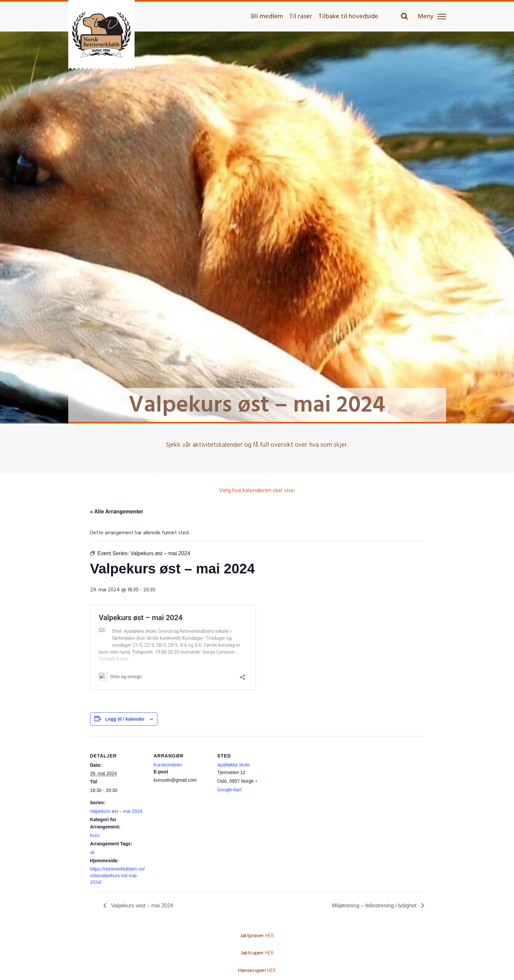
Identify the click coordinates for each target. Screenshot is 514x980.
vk (92, 852)
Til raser (301, 17)
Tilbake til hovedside (348, 17)
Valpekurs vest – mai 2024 (142, 906)
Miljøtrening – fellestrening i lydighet (375, 906)
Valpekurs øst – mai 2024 (116, 811)
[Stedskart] (316, 782)
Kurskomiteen (168, 765)
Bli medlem (267, 17)
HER (269, 936)
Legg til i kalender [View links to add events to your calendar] (125, 719)
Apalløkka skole (234, 765)
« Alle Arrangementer (117, 512)
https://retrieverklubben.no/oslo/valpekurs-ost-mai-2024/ (118, 876)
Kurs (95, 835)
